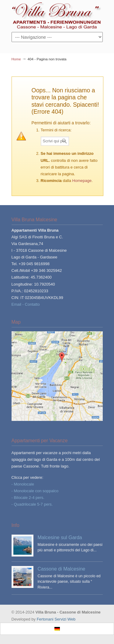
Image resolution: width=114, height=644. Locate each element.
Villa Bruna (57, 16)
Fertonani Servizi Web (56, 619)
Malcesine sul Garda (60, 537)
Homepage (82, 181)
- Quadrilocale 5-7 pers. (32, 504)
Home (16, 59)
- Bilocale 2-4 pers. (28, 498)
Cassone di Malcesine (62, 569)
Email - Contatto (26, 304)
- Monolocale (23, 484)
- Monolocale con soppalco (35, 491)
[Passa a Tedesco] (57, 629)
